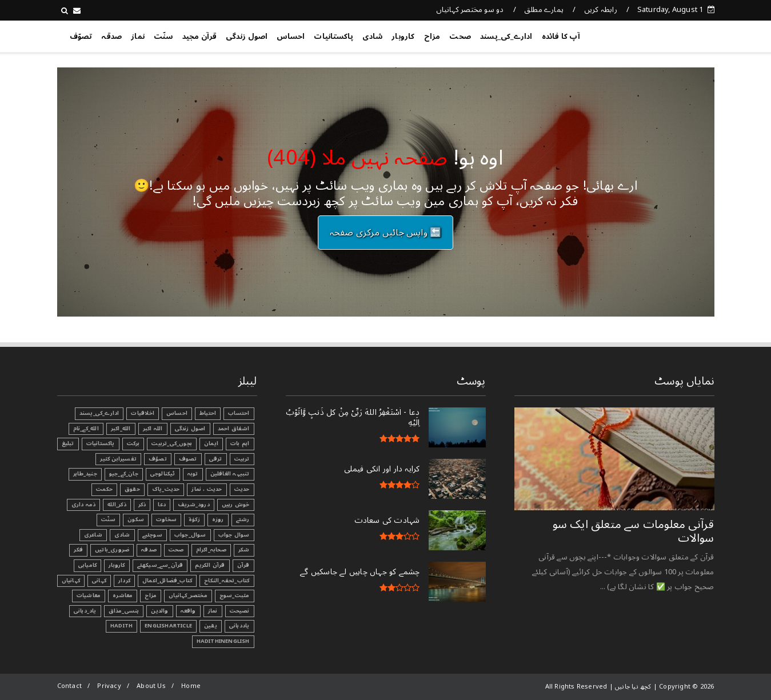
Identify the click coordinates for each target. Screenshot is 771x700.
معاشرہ (123, 595)
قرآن (243, 565)
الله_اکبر (121, 429)
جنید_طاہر (85, 474)
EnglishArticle (168, 626)
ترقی (216, 459)
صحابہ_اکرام (211, 550)
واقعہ (188, 611)
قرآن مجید (200, 37)
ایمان (211, 443)
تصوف (188, 459)
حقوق (132, 489)
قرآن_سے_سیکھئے (160, 565)
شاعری (93, 535)
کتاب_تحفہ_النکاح (227, 581)
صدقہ (111, 37)
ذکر (142, 505)
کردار (124, 581)
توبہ (193, 474)
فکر (78, 550)
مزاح (432, 37)
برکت (133, 443)
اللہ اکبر (153, 429)
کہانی (99, 581)
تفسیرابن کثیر (118, 459)
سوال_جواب (190, 535)
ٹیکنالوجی (163, 474)
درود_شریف (194, 505)
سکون (136, 519)
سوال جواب (234, 535)
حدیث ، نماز (207, 489)
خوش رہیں (236, 505)
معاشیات (89, 595)
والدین (159, 611)
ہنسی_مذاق (124, 611)
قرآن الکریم (210, 565)
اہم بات (240, 443)
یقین (211, 626)
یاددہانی (239, 626)
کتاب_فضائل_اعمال (167, 581)
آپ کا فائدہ (561, 37)
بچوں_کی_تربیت (172, 443)
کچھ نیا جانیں (669, 34)
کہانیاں (71, 581)
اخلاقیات (143, 413)
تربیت (242, 459)
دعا (162, 505)
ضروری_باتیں (112, 550)
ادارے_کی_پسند (506, 37)
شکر (244, 550)
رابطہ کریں (601, 10)
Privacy (109, 686)
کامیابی (87, 565)
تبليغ (68, 443)
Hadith (121, 626)
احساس (291, 37)
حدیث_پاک (166, 489)
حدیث (242, 489)
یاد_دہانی (85, 611)
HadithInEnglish (223, 641)
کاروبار (403, 37)
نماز (138, 37)
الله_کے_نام (86, 429)
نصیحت (240, 611)
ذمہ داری (84, 505)
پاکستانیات (333, 37)
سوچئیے (152, 535)
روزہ (218, 519)
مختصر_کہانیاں (188, 595)
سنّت (163, 37)
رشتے (243, 519)
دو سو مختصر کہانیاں (470, 10)
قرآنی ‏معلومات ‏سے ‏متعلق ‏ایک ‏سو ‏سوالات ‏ (634, 531)
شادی (372, 37)
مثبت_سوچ (235, 595)
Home (191, 686)
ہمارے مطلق (544, 10)
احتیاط (208, 413)
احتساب (239, 413)
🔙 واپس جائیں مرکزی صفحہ (386, 233)
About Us (151, 686)
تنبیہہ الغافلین (230, 474)
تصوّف (81, 37)
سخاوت (166, 519)
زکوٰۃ (194, 519)
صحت (460, 37)
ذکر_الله (117, 505)
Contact (69, 686)
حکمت (104, 489)
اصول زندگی (247, 37)
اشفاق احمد (234, 429)
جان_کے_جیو (124, 474)
